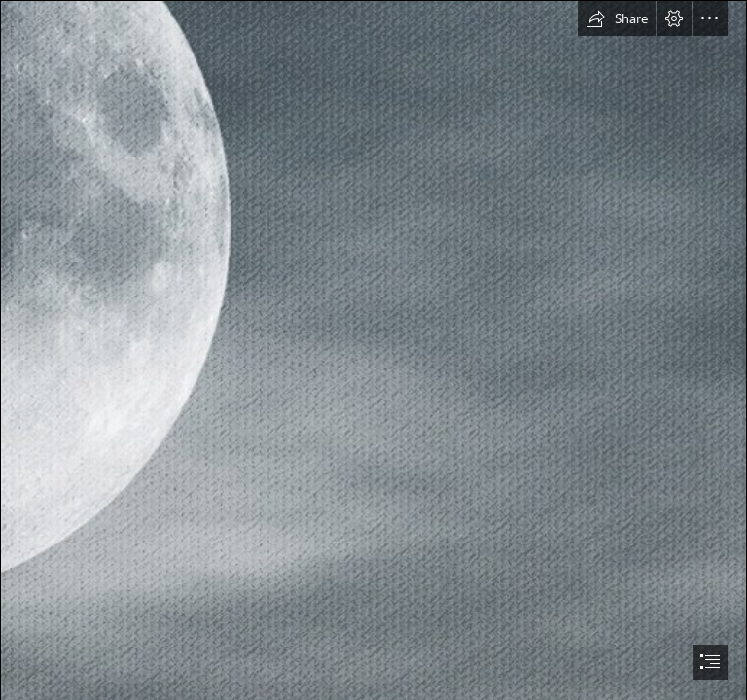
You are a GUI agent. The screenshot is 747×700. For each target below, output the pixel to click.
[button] (617, 18)
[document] (373, 350)
